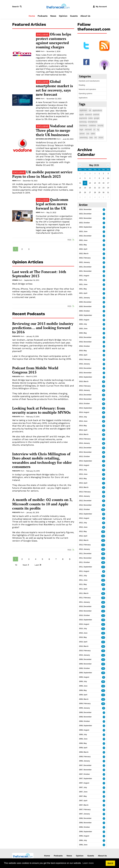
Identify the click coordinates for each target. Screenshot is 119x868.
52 (104, 426)
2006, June (83, 845)
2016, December (85, 337)
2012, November (85, 505)
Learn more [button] (88, 863)
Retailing (82, 85)
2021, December (85, 267)
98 (104, 514)
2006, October (84, 827)
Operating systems (85, 94)
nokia (90, 118)
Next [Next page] (25, 565)
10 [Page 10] (16, 565)
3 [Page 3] (29, 249)
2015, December (85, 368)
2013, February (85, 492)
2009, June (83, 686)
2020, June (83, 329)
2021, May (83, 289)
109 (103, 558)
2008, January (84, 761)
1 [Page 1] (15, 249)
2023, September (86, 227)
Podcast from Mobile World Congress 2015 (35, 370)
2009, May (83, 690)
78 (104, 439)
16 (104, 382)
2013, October (84, 456)
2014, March (84, 434)
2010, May (83, 637)
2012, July (83, 523)
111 (103, 624)
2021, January (84, 298)
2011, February (85, 598)
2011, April (83, 589)
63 (104, 435)
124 (103, 576)
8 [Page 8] (63, 559)
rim (96, 138)
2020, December (85, 302)
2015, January (84, 390)
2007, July (83, 787)
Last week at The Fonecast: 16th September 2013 (39, 274)
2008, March (84, 752)
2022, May (83, 245)
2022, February (85, 258)
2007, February (85, 810)
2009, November (85, 664)
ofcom (101, 138)
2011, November (85, 558)
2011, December (85, 554)
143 (103, 655)
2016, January (84, 364)
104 (103, 646)
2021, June (83, 284)
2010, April (83, 642)
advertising (84, 138)
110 (103, 540)
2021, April (83, 293)
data (91, 138)
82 (104, 589)
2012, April (83, 536)
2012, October (84, 509)
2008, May (83, 743)
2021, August (84, 276)
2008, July (83, 735)
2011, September (86, 567)
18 (104, 386)
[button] (18, 6)
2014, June (83, 421)
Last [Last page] (37, 565)
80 (104, 527)
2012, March (84, 540)
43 (104, 417)
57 (104, 465)
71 (104, 457)
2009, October (84, 668)
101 (103, 594)
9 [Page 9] (70, 559)
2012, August (84, 518)
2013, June (83, 474)
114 (103, 638)
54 (104, 404)
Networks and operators (46, 139)
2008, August (84, 730)
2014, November (85, 399)
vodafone (92, 125)
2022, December (85, 236)
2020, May (83, 333)
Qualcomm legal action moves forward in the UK (52, 204)
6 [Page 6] (49, 559)
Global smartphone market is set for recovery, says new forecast (54, 88)
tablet (93, 134)
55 (104, 430)
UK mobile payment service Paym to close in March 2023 (42, 174)
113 (103, 545)
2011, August (84, 571)
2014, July (83, 417)
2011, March (84, 593)
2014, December (85, 395)
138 (103, 598)
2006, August (84, 836)
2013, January (84, 496)
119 (103, 567)
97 (104, 492)
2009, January (84, 708)
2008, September (86, 726)
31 (104, 413)
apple (82, 114)
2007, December (85, 765)
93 (104, 677)
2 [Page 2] (22, 249)
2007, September (86, 779)
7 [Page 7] (56, 559)
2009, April (83, 695)
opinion (83, 110)
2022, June (83, 240)
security (100, 125)
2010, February (85, 651)
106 (103, 554)
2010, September (86, 620)
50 (104, 421)
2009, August (84, 677)
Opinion (63, 16)
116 (103, 602)
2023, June (83, 231)
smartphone (93, 122)
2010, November (85, 611)
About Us (85, 16)
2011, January (84, 602)
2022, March (84, 254)
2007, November (85, 770)
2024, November (85, 209)
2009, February (85, 704)
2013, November (85, 452)
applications (97, 110)
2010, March (84, 646)
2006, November (85, 823)
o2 (94, 130)
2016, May (83, 351)
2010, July (83, 629)
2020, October (84, 311)
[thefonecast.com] (58, 6)
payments (83, 118)
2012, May (83, 531)
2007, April (83, 801)
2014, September (86, 408)
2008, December (85, 712)
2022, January (84, 262)
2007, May (83, 796)
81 (104, 501)
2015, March (84, 381)
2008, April (83, 748)
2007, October (84, 774)
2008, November (85, 717)
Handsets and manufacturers (89, 81)
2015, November (85, 373)
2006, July (83, 840)
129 (103, 549)
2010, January (84, 655)
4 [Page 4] (36, 559)
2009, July (83, 681)
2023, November (85, 218)
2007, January (84, 814)
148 (103, 673)
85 (104, 443)
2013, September (86, 461)
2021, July (83, 280)
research (89, 114)
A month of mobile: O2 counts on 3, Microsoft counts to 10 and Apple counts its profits (42, 504)
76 (104, 461)
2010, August (84, 624)
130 (103, 563)
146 (103, 664)
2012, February (85, 545)
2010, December (85, 606)
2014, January (84, 443)
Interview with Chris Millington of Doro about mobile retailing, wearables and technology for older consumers (42, 460)
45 (104, 399)
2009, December (85, 659)
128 (103, 633)
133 (103, 532)
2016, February (85, 359)
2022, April (83, 249)
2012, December (85, 501)
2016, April (83, 355)
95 (104, 496)
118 (103, 607)
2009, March (84, 699)
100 (103, 536)
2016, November (85, 342)
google (97, 118)
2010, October (84, 615)
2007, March (84, 805)
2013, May (83, 479)
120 (103, 580)
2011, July (83, 576)
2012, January (84, 549)
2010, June (83, 633)
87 (104, 505)
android (96, 114)
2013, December (85, 448)
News (53, 16)
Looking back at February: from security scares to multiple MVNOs (41, 410)
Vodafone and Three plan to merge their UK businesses (54, 130)
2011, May (83, 584)
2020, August (84, 320)
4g (98, 130)
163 (103, 699)
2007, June (83, 792)
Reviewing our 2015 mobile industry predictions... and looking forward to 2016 (43, 328)
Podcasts (43, 16)
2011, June (83, 580)
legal (81, 130)
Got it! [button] (110, 863)
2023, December (85, 214)
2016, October (84, 346)
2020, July (83, 324)
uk (90, 110)
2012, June (83, 527)
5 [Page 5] (42, 559)
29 (104, 708)
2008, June (83, 739)
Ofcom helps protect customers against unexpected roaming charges (54, 41)
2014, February (85, 439)
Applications (83, 98)
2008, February (85, 757)
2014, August (84, 412)
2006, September (86, 832)
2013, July (83, 470)
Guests (74, 16)
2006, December (85, 818)
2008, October (84, 721)
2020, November (85, 306)
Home (32, 16)
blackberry (83, 125)
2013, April (83, 483)
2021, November (85, 271)
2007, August (84, 783)
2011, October (84, 562)
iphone (82, 134)
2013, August (84, 465)
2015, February (85, 386)
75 (104, 470)
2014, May (83, 426)
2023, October (84, 223)
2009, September (86, 673)
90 (104, 571)
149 (103, 669)
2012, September (86, 514)
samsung (83, 122)
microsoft (88, 130)
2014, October (84, 404)
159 (103, 682)
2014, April (83, 430)
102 (103, 510)
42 (104, 408)
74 (104, 483)
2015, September (86, 377)
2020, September (86, 315)
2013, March (84, 487)
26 (104, 390)
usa (88, 134)
